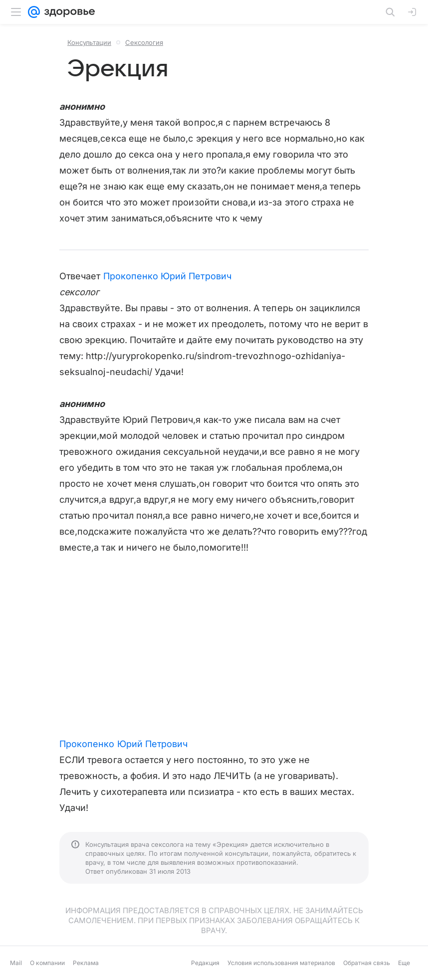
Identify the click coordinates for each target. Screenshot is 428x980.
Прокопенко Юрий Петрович (167, 276)
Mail (16, 963)
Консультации (89, 42)
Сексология (144, 42)
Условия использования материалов (281, 963)
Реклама (86, 963)
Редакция (205, 963)
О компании (47, 963)
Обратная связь (367, 963)
